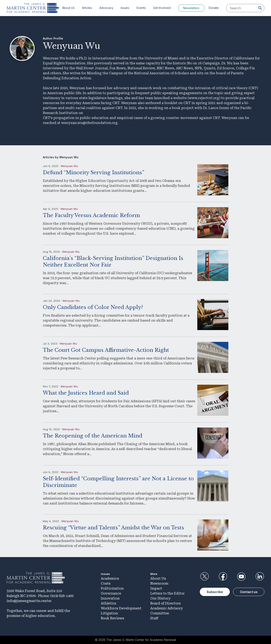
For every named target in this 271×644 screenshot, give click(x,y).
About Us (68, 8)
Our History (160, 598)
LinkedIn (260, 577)
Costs (106, 583)
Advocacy (106, 8)
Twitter (204, 577)
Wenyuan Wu (69, 166)
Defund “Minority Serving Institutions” (94, 172)
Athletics (108, 603)
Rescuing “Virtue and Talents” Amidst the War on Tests (113, 528)
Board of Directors (166, 603)
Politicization (112, 588)
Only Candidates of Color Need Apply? (93, 307)
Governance (111, 593)
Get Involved (162, 8)
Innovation (110, 598)
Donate (214, 8)
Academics (110, 579)
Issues (125, 8)
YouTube (241, 577)
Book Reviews (113, 618)
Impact (156, 588)
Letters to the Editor (167, 593)
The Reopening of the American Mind (93, 436)
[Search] (260, 8)
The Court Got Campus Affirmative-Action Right (106, 350)
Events (141, 8)
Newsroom (159, 583)
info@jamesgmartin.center (29, 601)
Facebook (223, 577)
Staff (154, 618)
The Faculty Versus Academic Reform (91, 215)
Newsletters (191, 8)
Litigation (109, 613)
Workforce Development (121, 608)
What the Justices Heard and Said (86, 393)
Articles (87, 8)
